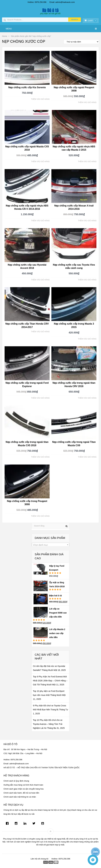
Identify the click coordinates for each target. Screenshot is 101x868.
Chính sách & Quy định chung (16, 781)
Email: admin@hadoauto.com (62, 2)
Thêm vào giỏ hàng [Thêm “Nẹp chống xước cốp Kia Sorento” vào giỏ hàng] (40, 99)
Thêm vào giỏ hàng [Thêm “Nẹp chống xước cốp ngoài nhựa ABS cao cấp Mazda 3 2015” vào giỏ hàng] (87, 162)
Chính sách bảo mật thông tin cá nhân (20, 797)
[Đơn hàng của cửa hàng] (81, 42)
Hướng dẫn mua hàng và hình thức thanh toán (23, 785)
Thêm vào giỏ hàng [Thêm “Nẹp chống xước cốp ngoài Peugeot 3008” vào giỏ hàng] (87, 102)
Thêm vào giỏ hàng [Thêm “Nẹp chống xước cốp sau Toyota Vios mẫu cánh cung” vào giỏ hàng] (87, 280)
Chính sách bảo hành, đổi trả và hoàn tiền (21, 793)
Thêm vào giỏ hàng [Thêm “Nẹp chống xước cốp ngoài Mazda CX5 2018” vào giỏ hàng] (40, 162)
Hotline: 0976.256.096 (37, 2)
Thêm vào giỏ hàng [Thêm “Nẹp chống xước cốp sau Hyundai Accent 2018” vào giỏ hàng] (40, 280)
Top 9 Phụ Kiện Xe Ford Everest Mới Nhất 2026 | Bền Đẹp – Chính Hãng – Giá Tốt (50, 681)
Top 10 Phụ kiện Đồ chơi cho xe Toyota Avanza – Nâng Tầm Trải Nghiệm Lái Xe (48, 724)
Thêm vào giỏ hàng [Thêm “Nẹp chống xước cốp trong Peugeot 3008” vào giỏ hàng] (40, 516)
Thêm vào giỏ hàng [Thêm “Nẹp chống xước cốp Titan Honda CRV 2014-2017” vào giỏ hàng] (40, 332)
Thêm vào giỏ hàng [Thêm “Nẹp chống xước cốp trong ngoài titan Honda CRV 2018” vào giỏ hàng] (87, 398)
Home (5, 36)
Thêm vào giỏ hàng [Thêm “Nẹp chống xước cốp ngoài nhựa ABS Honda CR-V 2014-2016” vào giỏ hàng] (40, 221)
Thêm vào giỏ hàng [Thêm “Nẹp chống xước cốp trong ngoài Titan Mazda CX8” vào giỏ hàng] (87, 457)
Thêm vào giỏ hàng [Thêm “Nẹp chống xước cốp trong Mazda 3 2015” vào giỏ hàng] (87, 339)
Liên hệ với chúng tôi (39, 859)
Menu (9, 29)
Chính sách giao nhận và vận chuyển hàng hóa (24, 789)
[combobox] (50, 545)
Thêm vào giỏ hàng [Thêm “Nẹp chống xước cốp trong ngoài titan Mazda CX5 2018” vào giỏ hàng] (40, 457)
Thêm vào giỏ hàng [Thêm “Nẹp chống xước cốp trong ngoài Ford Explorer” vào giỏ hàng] (40, 398)
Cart (91, 21)
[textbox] (50, 545)
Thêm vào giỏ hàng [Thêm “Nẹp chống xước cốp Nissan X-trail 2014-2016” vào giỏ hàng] (87, 221)
